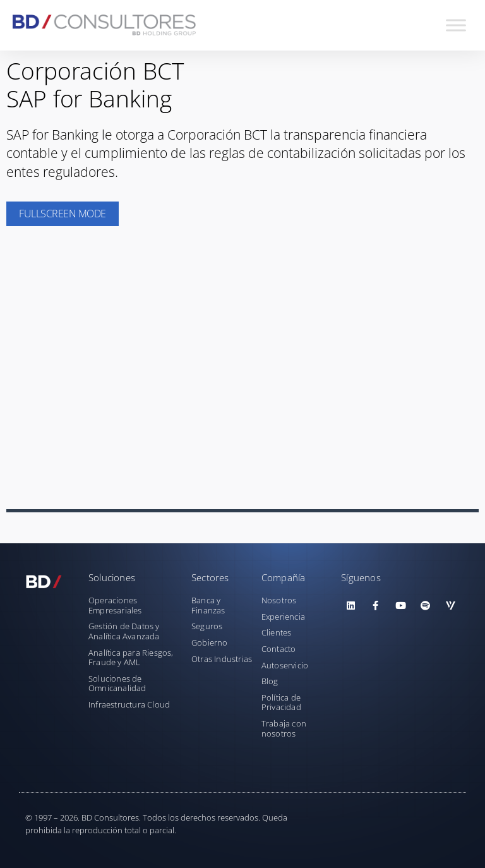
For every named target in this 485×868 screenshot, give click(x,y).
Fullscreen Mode (63, 214)
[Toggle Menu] (456, 25)
